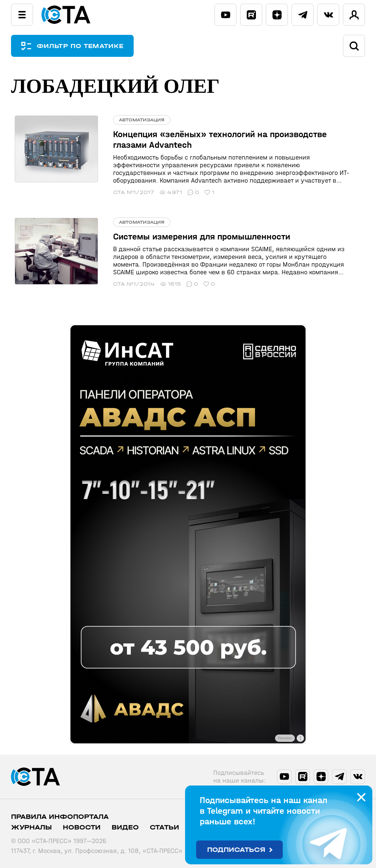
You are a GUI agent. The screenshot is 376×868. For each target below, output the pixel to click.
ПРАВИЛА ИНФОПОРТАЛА (60, 817)
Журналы (31, 827)
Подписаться (236, 850)
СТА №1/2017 (126, 192)
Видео (125, 827)
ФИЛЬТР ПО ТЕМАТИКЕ (84, 46)
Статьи (164, 827)
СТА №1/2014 (126, 284)
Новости (82, 827)
